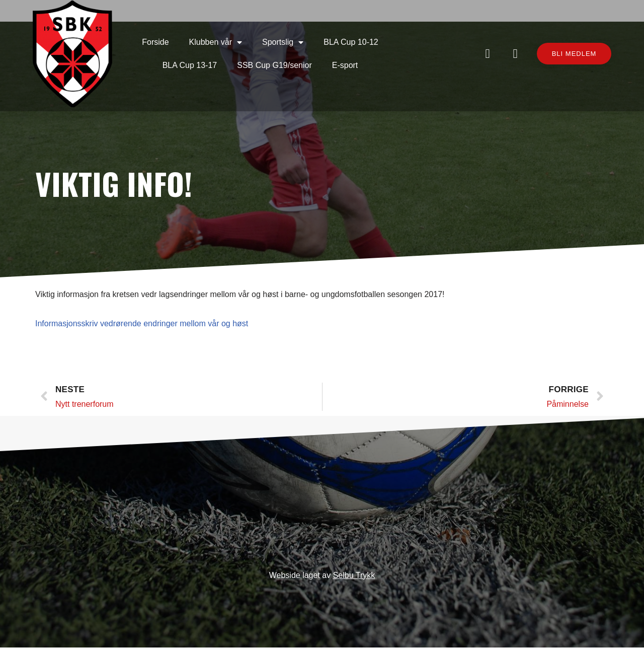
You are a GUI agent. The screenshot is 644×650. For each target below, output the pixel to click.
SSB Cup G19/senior (244, 43)
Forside (125, 19)
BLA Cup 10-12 (320, 19)
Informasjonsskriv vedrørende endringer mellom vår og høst (142, 314)
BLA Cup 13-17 (395, 19)
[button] (562, 38)
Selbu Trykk (354, 578)
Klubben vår (184, 20)
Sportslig (252, 20)
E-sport (314, 43)
